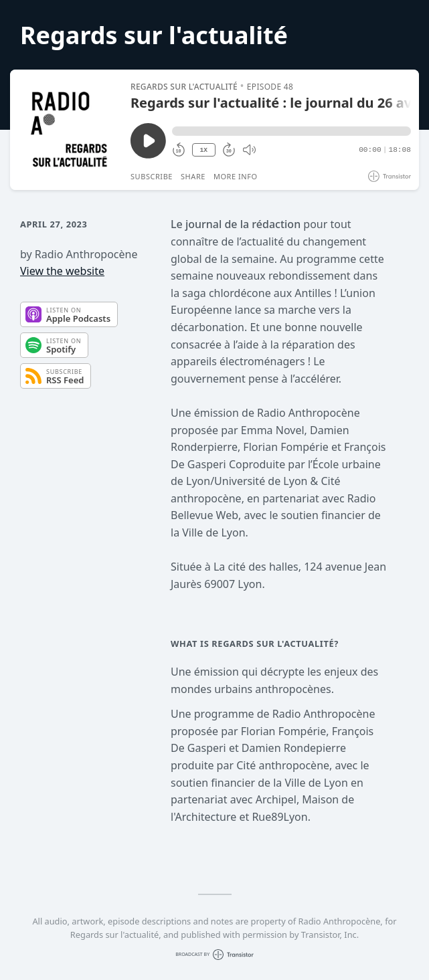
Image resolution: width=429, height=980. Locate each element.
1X (203, 150)
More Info (236, 176)
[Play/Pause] (70, 130)
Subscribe (152, 176)
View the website (62, 271)
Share (193, 176)
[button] (291, 131)
